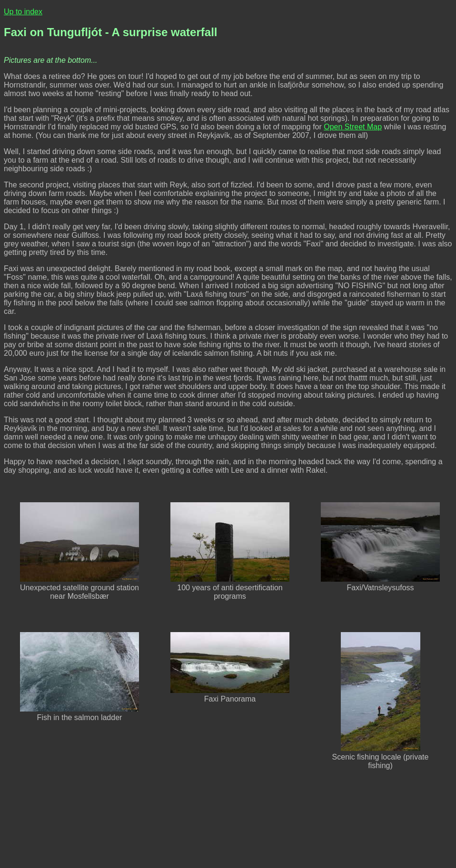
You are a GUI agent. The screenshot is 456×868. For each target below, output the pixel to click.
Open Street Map (353, 127)
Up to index (23, 12)
